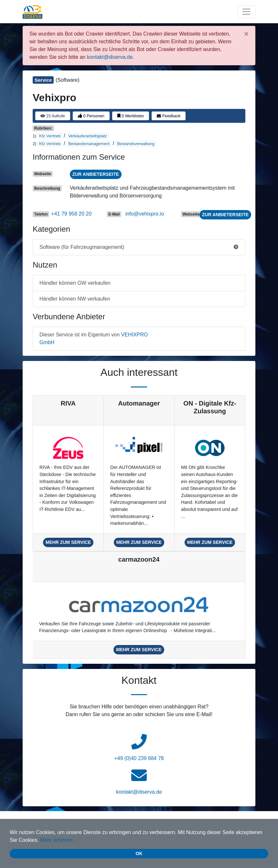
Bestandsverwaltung (136, 144)
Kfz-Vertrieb (50, 136)
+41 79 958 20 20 (71, 214)
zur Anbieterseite (96, 174)
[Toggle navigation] (246, 12)
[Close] (246, 34)
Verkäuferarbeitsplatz (88, 136)
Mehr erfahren (56, 840)
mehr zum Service (68, 542)
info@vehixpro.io (145, 214)
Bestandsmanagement (89, 144)
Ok (139, 853)
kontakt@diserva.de (110, 57)
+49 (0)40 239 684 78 (139, 758)
